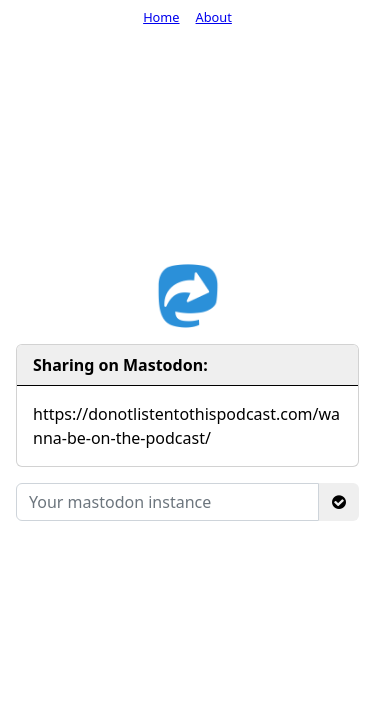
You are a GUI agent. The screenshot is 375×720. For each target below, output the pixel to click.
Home (161, 17)
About (214, 17)
